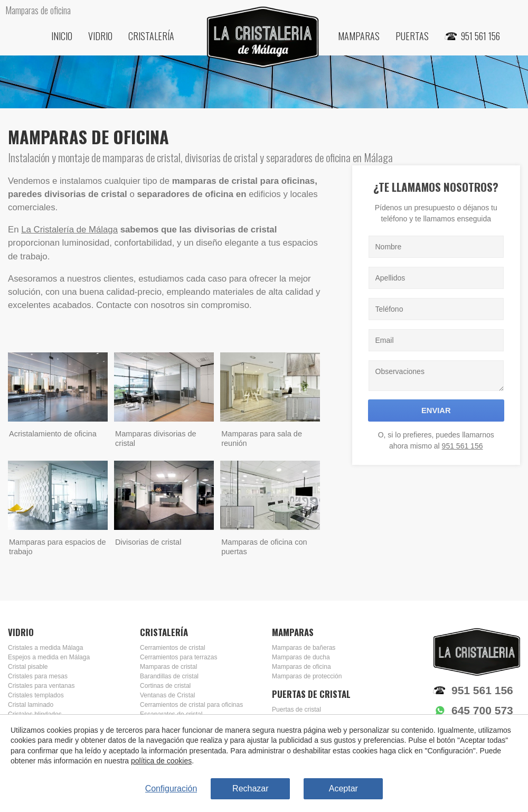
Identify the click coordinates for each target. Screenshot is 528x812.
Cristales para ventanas (41, 686)
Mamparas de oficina (301, 667)
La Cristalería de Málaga (69, 230)
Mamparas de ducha (301, 657)
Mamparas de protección (307, 676)
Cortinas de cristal (165, 686)
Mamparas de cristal (168, 667)
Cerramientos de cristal (173, 648)
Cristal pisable (28, 667)
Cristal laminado (31, 705)
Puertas (412, 36)
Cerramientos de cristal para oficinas (191, 705)
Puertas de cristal (296, 710)
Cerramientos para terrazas (178, 657)
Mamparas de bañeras (304, 648)
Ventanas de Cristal (167, 695)
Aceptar (343, 788)
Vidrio (100, 36)
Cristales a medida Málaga (45, 648)
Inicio (62, 36)
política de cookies (161, 761)
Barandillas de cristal (169, 676)
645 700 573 (482, 710)
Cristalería (151, 36)
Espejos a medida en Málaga (49, 657)
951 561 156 (463, 446)
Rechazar (250, 788)
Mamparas (359, 36)
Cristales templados (36, 695)
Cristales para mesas (38, 676)
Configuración (171, 788)
